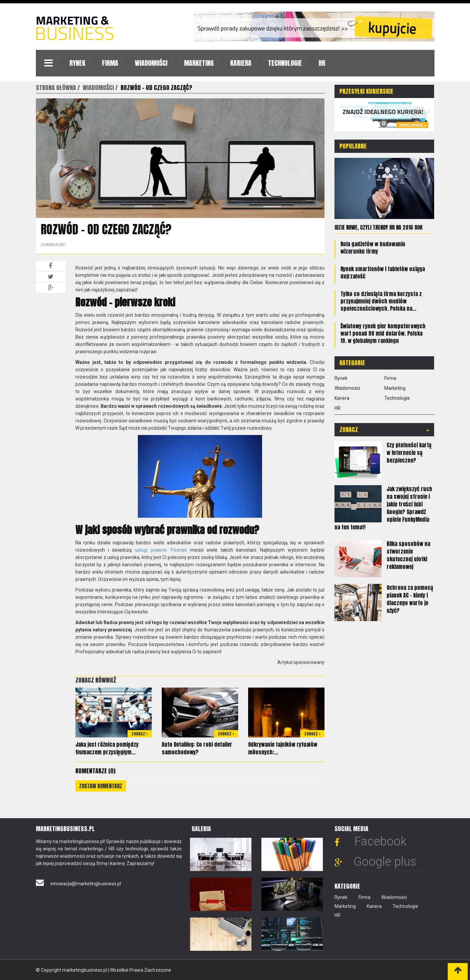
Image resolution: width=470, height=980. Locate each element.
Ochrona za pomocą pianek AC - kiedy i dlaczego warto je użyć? (410, 599)
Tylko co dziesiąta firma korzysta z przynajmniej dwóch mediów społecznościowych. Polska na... (381, 301)
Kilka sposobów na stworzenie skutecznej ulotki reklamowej (408, 555)
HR (322, 63)
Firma (110, 63)
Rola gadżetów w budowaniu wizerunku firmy (373, 247)
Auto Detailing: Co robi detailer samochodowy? (197, 748)
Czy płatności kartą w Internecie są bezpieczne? (409, 452)
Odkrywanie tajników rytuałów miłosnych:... (283, 748)
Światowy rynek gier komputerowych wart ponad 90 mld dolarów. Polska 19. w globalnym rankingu (383, 333)
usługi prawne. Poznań (161, 550)
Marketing (199, 63)
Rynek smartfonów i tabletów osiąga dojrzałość (383, 272)
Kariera (241, 63)
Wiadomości (151, 63)
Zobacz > (140, 734)
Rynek (77, 63)
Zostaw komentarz (101, 786)
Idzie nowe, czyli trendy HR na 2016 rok (378, 227)
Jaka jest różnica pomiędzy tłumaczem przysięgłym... (107, 748)
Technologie (285, 63)
